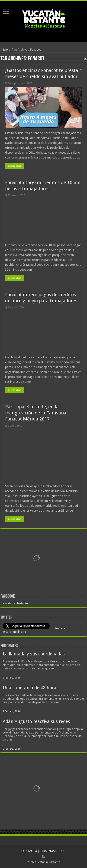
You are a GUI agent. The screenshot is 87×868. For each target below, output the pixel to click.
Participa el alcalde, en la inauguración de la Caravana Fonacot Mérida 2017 (36, 413)
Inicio (4, 50)
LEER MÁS (15, 166)
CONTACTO (29, 851)
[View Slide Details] (36, 559)
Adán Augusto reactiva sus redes (36, 722)
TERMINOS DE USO (53, 851)
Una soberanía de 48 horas (31, 688)
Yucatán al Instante (15, 603)
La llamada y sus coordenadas (34, 654)
